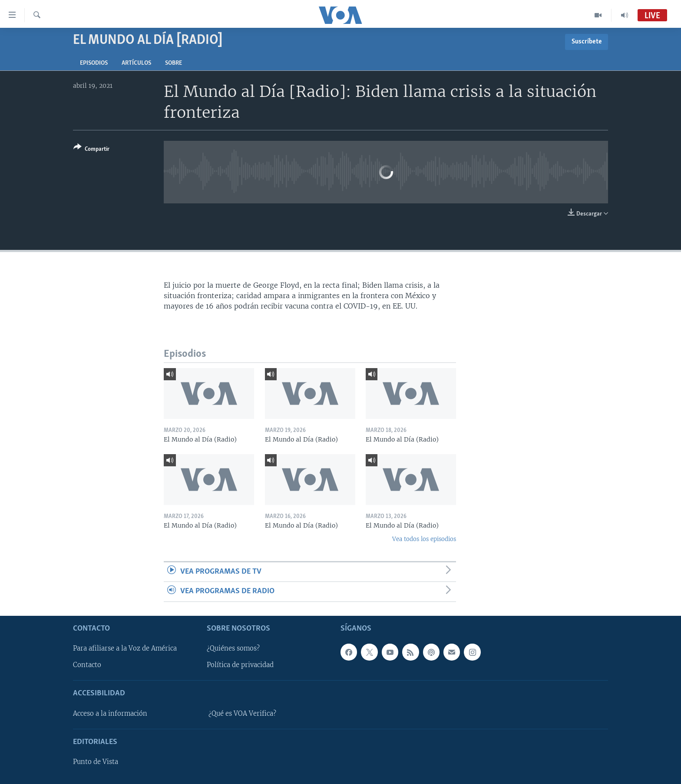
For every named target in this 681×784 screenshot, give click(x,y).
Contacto (87, 665)
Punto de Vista (96, 762)
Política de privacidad (240, 665)
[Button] (91, 150)
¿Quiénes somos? (233, 648)
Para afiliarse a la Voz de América (125, 648)
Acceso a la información (110, 713)
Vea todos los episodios (424, 539)
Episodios (94, 63)
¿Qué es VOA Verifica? (242, 713)
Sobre (174, 63)
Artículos (136, 63)
